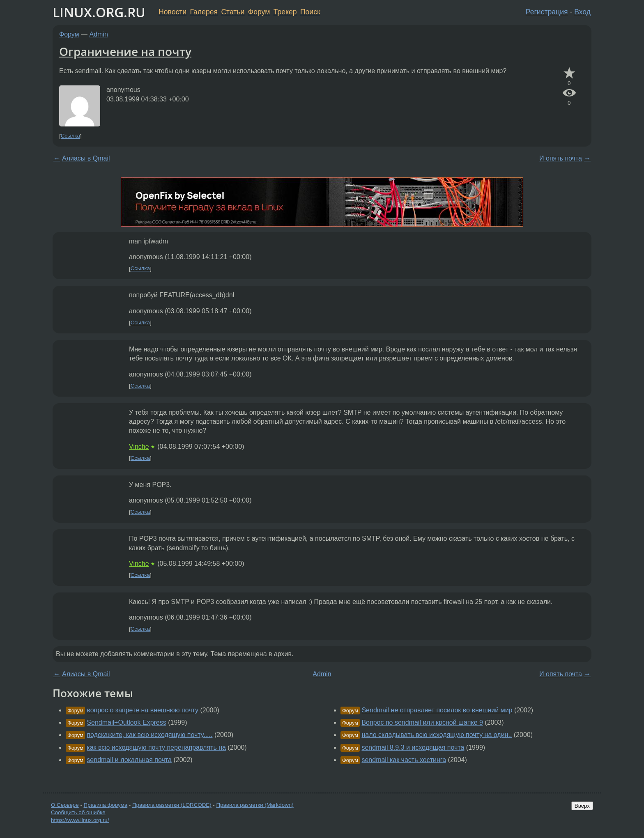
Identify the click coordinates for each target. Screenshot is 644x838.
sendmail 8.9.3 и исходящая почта (413, 747)
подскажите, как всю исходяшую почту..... (149, 735)
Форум (259, 12)
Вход (582, 12)
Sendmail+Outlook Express (126, 722)
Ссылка (70, 136)
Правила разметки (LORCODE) (172, 805)
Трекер (285, 12)
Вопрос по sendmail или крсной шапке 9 (422, 722)
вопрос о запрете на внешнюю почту (143, 710)
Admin (99, 34)
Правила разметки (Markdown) (255, 805)
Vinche (139, 447)
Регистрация (547, 12)
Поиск (310, 12)
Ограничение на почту (125, 51)
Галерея (204, 12)
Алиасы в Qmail (86, 158)
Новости (172, 12)
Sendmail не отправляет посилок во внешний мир (437, 710)
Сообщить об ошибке (78, 812)
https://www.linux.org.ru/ (80, 820)
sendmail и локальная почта (129, 760)
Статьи (233, 12)
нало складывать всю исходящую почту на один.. (437, 735)
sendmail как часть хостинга (404, 760)
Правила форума (106, 805)
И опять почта (561, 158)
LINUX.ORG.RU (99, 12)
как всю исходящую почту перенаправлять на (156, 747)
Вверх (582, 806)
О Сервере (65, 805)
